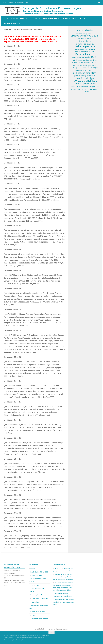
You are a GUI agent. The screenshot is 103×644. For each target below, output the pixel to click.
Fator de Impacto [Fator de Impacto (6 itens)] (85, 54)
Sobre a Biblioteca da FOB (18, 2)
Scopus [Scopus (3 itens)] (92, 86)
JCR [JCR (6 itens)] (75, 60)
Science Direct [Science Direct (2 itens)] (84, 87)
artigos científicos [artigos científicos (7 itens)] (81, 36)
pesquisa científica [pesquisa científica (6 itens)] (82, 67)
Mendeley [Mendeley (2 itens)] (93, 60)
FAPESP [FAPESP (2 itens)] (92, 52)
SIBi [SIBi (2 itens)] (97, 87)
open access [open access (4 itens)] (92, 62)
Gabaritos (35, 602)
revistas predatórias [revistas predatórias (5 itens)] (85, 84)
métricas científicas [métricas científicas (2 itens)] (79, 63)
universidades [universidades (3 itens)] (92, 89)
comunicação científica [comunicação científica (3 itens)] (85, 44)
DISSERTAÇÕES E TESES (40, 619)
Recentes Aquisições (11, 23)
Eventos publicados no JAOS (39, 590)
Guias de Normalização (40, 598)
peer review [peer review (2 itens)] (92, 65)
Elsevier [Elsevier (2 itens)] (92, 49)
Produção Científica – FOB (21, 18)
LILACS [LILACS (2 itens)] (80, 60)
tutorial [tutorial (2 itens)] (84, 89)
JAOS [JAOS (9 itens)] (94, 57)
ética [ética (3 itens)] (87, 92)
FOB (4, 2)
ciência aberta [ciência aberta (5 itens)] (85, 41)
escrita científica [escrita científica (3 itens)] (82, 52)
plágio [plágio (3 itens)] (95, 68)
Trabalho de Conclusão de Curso (74, 18)
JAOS (36, 18)
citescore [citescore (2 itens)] (88, 39)
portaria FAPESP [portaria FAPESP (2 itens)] (81, 70)
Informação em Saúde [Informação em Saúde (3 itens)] (81, 57)
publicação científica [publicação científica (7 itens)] (85, 73)
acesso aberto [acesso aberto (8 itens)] (85, 30)
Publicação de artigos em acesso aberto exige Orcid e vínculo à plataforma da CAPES (64, 577)
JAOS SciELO (39, 629)
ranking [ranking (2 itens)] (83, 76)
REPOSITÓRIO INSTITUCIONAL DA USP (38, 577)
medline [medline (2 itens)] (86, 60)
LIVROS (34, 615)
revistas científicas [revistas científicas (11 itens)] (85, 81)
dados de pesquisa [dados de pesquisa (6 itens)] (85, 46)
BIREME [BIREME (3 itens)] (95, 36)
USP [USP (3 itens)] (82, 92)
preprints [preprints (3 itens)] (91, 70)
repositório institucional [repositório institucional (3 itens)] (85, 78)
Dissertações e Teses (50, 18)
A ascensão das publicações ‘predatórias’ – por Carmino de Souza (63, 602)
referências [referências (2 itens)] (91, 76)
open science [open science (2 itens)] (77, 65)
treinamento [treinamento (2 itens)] (76, 89)
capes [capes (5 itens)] (81, 38)
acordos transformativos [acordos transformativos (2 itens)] (85, 33)
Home (6, 18)
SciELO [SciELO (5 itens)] (74, 86)
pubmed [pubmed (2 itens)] (77, 76)
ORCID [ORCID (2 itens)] (85, 65)
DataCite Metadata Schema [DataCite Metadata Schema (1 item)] (81, 49)
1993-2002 (35, 585)
